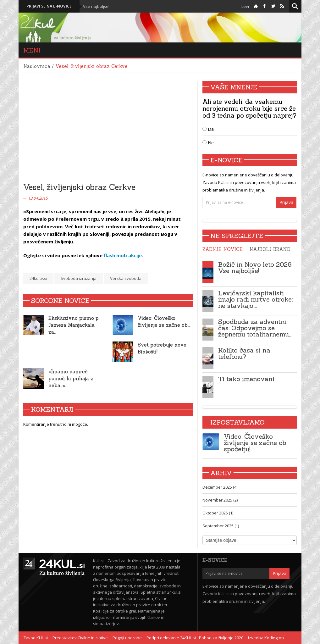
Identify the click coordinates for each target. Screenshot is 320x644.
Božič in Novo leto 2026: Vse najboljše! (255, 267)
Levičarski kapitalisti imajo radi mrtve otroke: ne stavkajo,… (255, 299)
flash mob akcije (123, 255)
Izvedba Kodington (266, 638)
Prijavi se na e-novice (49, 6)
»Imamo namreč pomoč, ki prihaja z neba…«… (71, 378)
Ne (208, 143)
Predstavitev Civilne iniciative (80, 638)
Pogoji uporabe (127, 638)
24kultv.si (38, 278)
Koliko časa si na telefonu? (244, 353)
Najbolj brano (270, 249)
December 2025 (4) (220, 487)
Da (208, 129)
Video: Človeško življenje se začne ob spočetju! (255, 443)
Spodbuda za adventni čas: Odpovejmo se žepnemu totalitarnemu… (255, 328)
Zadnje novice (223, 249)
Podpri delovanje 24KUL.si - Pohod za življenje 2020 (195, 638)
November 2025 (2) (220, 500)
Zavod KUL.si (36, 638)
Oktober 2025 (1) (218, 513)
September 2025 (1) (221, 526)
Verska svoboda (126, 278)
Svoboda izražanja (79, 278)
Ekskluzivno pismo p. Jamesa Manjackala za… (74, 325)
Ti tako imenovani (246, 379)
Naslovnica (37, 66)
